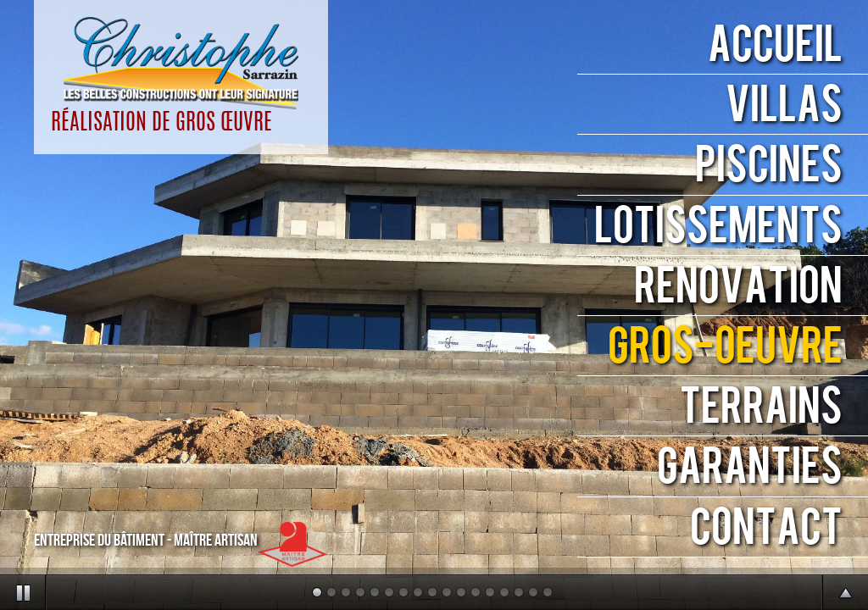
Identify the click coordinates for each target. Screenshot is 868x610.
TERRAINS (761, 407)
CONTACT (766, 528)
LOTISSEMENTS (718, 227)
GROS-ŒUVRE (725, 347)
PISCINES (769, 166)
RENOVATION (738, 287)
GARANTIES (750, 467)
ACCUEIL (775, 45)
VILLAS (784, 105)
